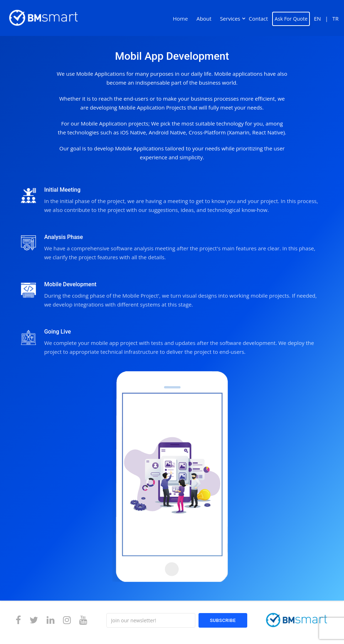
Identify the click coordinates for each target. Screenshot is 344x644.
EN (317, 18)
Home (180, 18)
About (204, 18)
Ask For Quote (291, 19)
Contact (258, 18)
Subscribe (223, 620)
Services (230, 18)
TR (335, 18)
